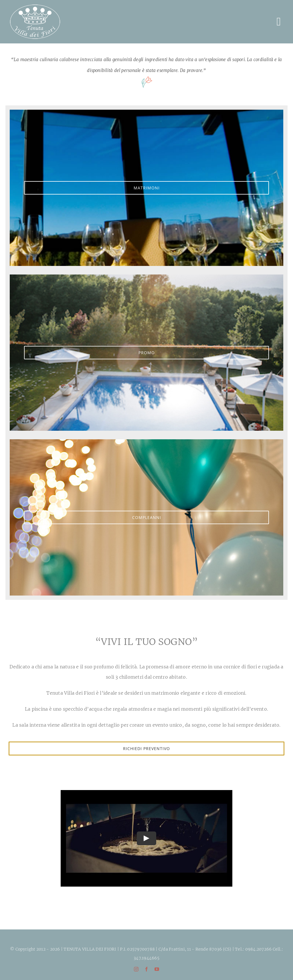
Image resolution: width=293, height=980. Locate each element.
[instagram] (136, 969)
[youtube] (157, 969)
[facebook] (146, 969)
